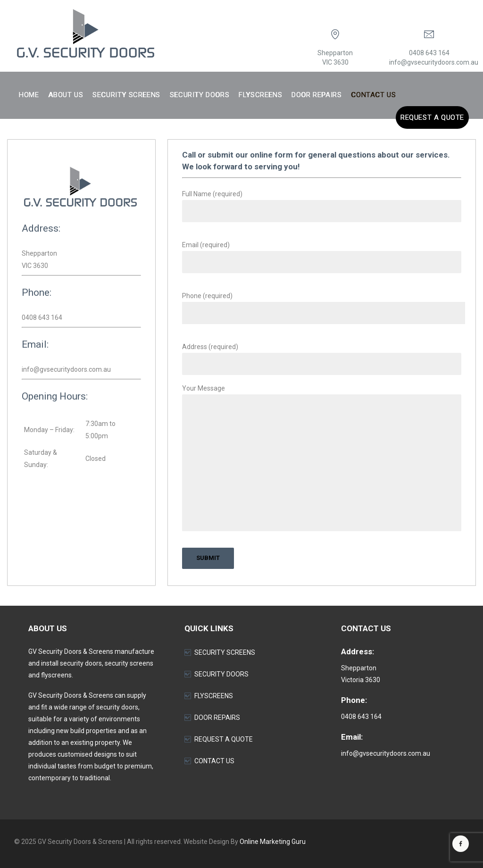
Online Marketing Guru (273, 842)
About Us (66, 95)
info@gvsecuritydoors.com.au (434, 62)
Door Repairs (316, 95)
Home (29, 95)
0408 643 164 (429, 53)
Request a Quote (432, 117)
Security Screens (126, 95)
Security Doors (200, 95)
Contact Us (373, 95)
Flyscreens (260, 95)
